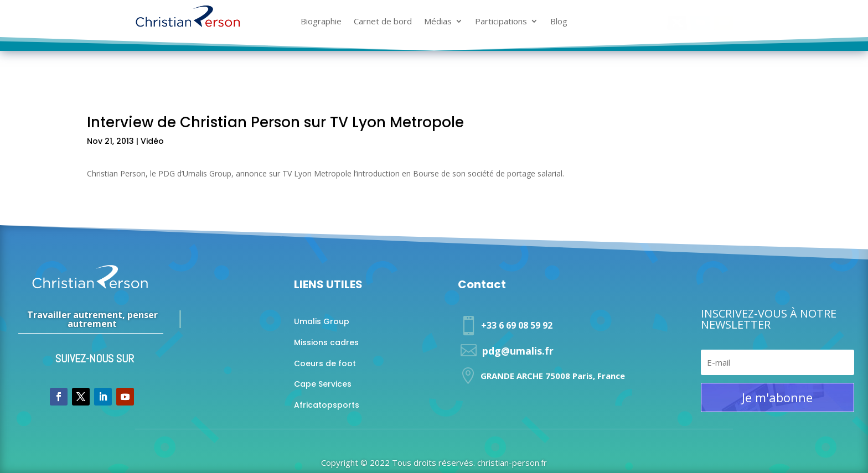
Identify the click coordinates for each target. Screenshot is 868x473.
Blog (559, 22)
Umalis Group (322, 321)
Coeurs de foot (325, 363)
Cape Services (323, 384)
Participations (501, 22)
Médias (438, 22)
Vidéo (152, 141)
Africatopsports (327, 405)
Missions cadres (326, 342)
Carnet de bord (383, 22)
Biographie (321, 22)
